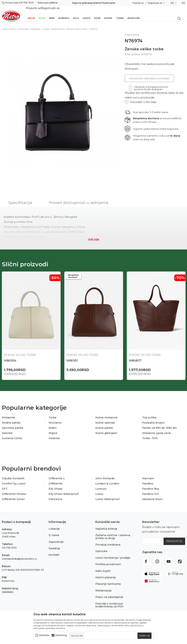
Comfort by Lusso (14, 480)
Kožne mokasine (106, 414)
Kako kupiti (103, 567)
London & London (107, 480)
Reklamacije (103, 587)
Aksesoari (134, 13)
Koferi (108, 13)
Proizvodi (24, 25)
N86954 (10, 356)
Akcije (31, 13)
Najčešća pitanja (106, 525)
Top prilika (149, 414)
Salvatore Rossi (152, 496)
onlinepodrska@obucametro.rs (19, 555)
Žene (52, 13)
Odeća (86, 13)
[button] (140, 98)
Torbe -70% (150, 435)
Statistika (44, 635)
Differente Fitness (14, 490)
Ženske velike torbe (77, 25)
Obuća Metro (9, 25)
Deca (76, 13)
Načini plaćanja (106, 574)
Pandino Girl (150, 490)
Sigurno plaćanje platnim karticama (94, 3)
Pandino (148, 480)
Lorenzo (101, 485)
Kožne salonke (105, 419)
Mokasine (8, 414)
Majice (53, 430)
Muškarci (64, 13)
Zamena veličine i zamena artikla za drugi (113, 533)
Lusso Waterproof (107, 496)
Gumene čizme (12, 435)
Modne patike (11, 419)
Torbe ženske (58, 25)
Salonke (7, 430)
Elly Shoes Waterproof (64, 490)
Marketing (61, 635)
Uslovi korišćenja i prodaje (113, 554)
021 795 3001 (9, 544)
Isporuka (101, 548)
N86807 (135, 356)
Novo (42, 13)
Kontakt (54, 551)
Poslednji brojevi (153, 419)
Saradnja (54, 545)
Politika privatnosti (108, 561)
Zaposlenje (56, 538)
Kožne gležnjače (106, 430)
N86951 (72, 356)
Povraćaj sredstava (108, 541)
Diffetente (56, 480)
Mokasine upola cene (156, 430)
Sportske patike (13, 424)
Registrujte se (155, 3)
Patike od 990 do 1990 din (159, 424)
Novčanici (55, 419)
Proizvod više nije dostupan (149, 74)
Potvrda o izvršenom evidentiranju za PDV (109, 601)
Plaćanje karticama (108, 580)
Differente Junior (13, 496)
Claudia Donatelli (13, 475)
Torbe (120, 13)
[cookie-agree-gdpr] (144, 636)
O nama (54, 532)
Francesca (55, 496)
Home (97, 13)
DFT (5, 485)
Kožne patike (104, 424)
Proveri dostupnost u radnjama (79, 199)
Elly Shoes (56, 485)
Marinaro (148, 475)
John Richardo (105, 475)
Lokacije (54, 525)
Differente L (57, 475)
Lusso (99, 490)
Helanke (54, 435)
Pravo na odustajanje (109, 593)
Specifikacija (20, 199)
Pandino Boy (151, 485)
